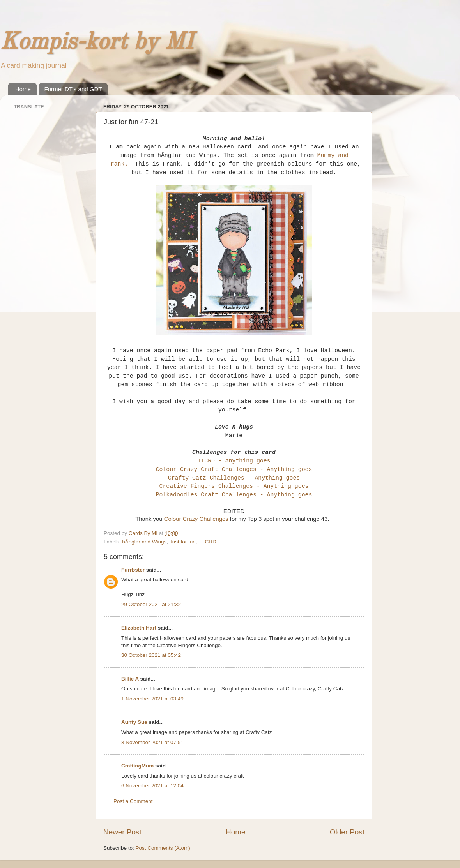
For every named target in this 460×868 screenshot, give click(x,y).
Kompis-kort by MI (97, 42)
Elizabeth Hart (139, 628)
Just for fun (183, 542)
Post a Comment (133, 801)
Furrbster (133, 570)
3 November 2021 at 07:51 (152, 742)
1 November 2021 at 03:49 (152, 699)
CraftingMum (137, 766)
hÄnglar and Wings (144, 542)
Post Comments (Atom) (163, 848)
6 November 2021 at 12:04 (152, 786)
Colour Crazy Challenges (196, 519)
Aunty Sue (134, 722)
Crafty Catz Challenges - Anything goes (234, 478)
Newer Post (122, 832)
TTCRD (207, 542)
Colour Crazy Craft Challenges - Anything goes (234, 469)
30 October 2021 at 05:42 (151, 655)
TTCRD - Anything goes (234, 461)
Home (23, 89)
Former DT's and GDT (73, 89)
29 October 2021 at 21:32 (151, 604)
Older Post (347, 832)
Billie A (130, 679)
